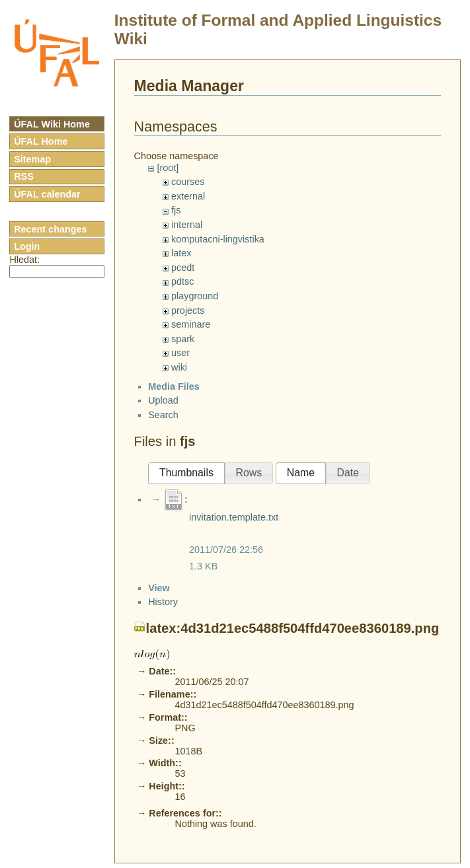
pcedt (183, 268)
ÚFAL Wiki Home (52, 124)
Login (27, 246)
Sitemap (32, 159)
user (180, 353)
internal (187, 225)
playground (195, 296)
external (188, 196)
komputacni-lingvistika (218, 239)
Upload (163, 412)
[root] (168, 168)
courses (188, 182)
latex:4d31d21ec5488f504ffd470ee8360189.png (293, 777)
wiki (179, 367)
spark (183, 339)
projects (188, 310)
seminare (191, 324)
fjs (176, 210)
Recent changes (50, 229)
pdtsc (182, 281)
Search (163, 426)
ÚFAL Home (41, 141)
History (163, 750)
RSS (24, 176)
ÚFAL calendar (47, 194)
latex (181, 253)
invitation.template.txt (234, 528)
